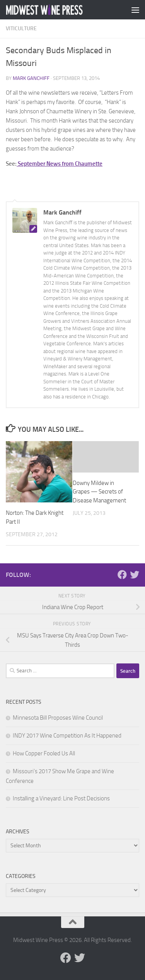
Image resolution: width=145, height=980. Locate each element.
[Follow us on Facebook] (122, 575)
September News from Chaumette (60, 164)
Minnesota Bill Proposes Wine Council (58, 718)
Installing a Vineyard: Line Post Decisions (61, 798)
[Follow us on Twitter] (135, 575)
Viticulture (21, 29)
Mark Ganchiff (31, 78)
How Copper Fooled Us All (44, 753)
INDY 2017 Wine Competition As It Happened (67, 736)
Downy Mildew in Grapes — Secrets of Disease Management (99, 492)
